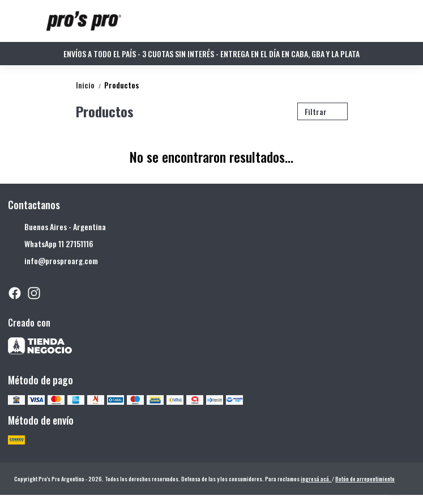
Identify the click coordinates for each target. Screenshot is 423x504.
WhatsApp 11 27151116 (51, 244)
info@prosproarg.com (53, 261)
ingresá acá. (316, 479)
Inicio (90, 85)
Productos (121, 85)
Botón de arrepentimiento (365, 479)
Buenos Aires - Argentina (57, 227)
